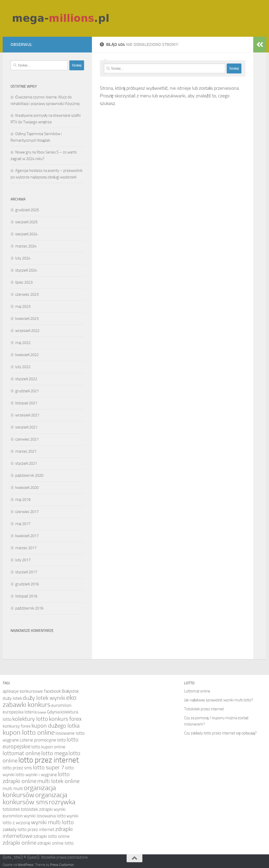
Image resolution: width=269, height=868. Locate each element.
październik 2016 (29, 608)
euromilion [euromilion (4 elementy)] (61, 705)
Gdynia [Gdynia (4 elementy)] (53, 712)
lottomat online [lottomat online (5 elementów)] (22, 753)
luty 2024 (23, 258)
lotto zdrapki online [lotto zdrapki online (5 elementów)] (36, 778)
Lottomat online (197, 691)
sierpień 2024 (26, 234)
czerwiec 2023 (27, 294)
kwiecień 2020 (27, 488)
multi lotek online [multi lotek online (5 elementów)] (58, 781)
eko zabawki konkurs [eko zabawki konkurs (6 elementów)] (40, 701)
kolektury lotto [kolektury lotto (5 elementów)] (30, 719)
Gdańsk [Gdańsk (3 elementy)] (42, 713)
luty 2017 (23, 560)
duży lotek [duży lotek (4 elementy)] (12, 698)
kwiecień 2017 (27, 536)
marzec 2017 (26, 548)
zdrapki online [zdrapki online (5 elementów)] (20, 843)
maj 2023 (23, 306)
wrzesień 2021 (27, 415)
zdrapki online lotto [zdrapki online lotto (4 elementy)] (55, 843)
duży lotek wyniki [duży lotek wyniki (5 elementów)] (44, 698)
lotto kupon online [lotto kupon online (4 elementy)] (48, 747)
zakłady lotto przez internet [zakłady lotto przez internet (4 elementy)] (29, 829)
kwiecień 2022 (27, 355)
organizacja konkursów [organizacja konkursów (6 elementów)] (29, 791)
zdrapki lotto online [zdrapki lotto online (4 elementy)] (51, 836)
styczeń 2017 (26, 572)
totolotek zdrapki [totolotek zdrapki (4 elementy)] (37, 809)
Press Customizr (62, 865)
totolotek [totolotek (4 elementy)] (11, 809)
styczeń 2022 (26, 379)
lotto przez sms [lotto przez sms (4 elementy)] (17, 768)
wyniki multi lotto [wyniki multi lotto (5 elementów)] (52, 822)
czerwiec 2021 (27, 439)
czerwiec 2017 (27, 512)
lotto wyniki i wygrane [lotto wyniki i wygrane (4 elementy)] (36, 775)
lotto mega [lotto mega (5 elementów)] (55, 753)
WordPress (25, 865)
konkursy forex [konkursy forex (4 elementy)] (17, 726)
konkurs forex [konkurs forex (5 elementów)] (65, 719)
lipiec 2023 (24, 282)
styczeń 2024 (26, 270)
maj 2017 (23, 524)
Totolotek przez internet (204, 709)
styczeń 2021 (26, 463)
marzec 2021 (26, 451)
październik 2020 (29, 475)
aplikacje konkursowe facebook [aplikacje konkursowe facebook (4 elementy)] (32, 691)
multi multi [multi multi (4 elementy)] (13, 788)
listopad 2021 (26, 403)
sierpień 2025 (26, 222)
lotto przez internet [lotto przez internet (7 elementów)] (49, 760)
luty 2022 (23, 367)
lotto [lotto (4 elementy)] (61, 740)
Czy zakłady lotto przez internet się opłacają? (220, 733)
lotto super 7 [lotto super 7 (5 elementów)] (48, 768)
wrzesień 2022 (27, 331)
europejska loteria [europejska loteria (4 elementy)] (20, 712)
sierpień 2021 (26, 427)
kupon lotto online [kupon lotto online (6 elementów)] (29, 732)
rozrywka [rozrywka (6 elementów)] (62, 802)
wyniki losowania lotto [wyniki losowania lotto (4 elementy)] (45, 816)
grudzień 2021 (27, 391)
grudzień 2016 (27, 584)
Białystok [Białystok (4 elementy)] (70, 691)
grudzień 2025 (27, 210)
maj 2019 (23, 500)
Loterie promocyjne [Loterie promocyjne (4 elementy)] (38, 740)
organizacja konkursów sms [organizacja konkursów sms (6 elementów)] (35, 798)
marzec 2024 (26, 246)
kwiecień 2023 (27, 319)
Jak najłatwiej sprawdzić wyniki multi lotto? (219, 700)
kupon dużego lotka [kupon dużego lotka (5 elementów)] (56, 726)
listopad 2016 (26, 596)
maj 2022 (23, 343)
